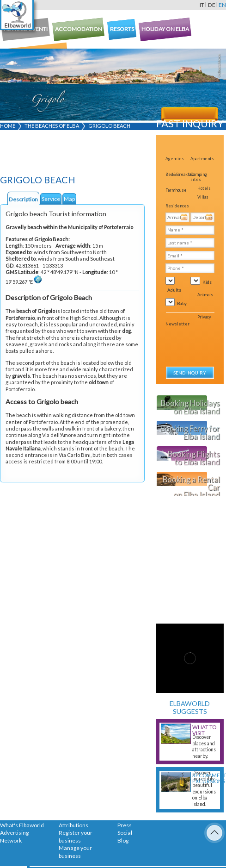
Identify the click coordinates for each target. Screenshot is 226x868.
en (222, 5)
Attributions (73, 825)
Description (23, 199)
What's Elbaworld (22, 825)
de (212, 5)
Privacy (204, 317)
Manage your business (75, 852)
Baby (182, 303)
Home (8, 126)
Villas (203, 197)
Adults (174, 290)
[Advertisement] (55, 154)
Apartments (202, 159)
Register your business (76, 837)
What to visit (204, 730)
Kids (207, 282)
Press (125, 825)
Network (11, 840)
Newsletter (177, 324)
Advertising (14, 833)
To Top (214, 833)
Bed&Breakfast (180, 174)
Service (51, 199)
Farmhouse (176, 190)
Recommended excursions (206, 778)
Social (125, 833)
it (202, 5)
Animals (205, 295)
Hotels (204, 188)
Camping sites (199, 177)
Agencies (175, 159)
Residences (177, 206)
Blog (123, 840)
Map (69, 199)
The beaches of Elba (52, 126)
